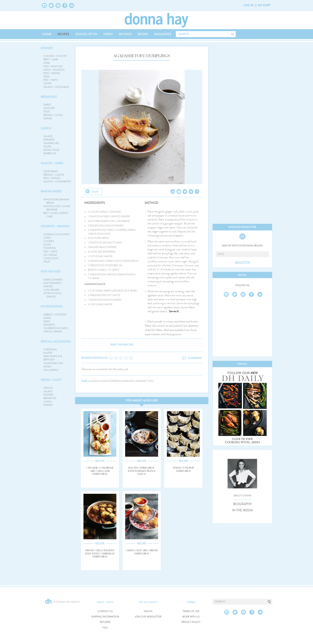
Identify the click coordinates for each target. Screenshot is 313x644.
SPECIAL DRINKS (53, 332)
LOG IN (249, 5)
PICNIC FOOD (51, 150)
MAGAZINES (163, 34)
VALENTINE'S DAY (53, 363)
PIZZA (47, 77)
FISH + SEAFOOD (53, 66)
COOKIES (49, 241)
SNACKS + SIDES (52, 163)
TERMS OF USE (191, 611)
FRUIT (47, 262)
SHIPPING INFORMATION (105, 617)
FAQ (105, 628)
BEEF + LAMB (51, 59)
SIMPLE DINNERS (53, 280)
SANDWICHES (51, 143)
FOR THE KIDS (51, 272)
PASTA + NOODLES (54, 70)
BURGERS (49, 140)
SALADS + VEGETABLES (56, 87)
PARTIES (48, 286)
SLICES (47, 245)
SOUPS (48, 83)
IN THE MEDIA (242, 510)
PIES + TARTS (51, 80)
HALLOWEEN (51, 370)
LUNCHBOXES (52, 290)
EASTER (48, 353)
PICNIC (48, 367)
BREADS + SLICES (53, 115)
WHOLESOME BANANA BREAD (56, 201)
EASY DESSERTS (52, 283)
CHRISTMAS (50, 350)
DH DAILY (125, 34)
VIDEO (108, 34)
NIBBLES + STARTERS (55, 315)
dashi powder (110, 381)
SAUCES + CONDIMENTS (57, 182)
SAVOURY (49, 108)
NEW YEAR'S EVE (53, 356)
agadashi (95, 381)
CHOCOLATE (51, 258)
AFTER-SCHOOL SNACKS (53, 295)
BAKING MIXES (51, 191)
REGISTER (242, 263)
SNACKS (48, 388)
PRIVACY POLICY (191, 622)
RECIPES (63, 34)
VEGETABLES (51, 171)
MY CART (264, 5)
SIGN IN (148, 611)
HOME (47, 34)
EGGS (47, 112)
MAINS (47, 318)
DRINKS (48, 119)
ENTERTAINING (52, 306)
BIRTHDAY (49, 360)
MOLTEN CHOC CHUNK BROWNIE (57, 208)
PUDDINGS (50, 248)
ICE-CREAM (50, 255)
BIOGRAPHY (242, 504)
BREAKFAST (49, 97)
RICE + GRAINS (52, 73)
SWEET (47, 105)
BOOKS (143, 34)
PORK (47, 63)
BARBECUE (50, 153)
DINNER (47, 48)
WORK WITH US (191, 617)
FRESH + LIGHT (51, 380)
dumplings (127, 381)
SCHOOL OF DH (86, 34)
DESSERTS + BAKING (55, 226)
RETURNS (105, 622)
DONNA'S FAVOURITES (56, 234)
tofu (151, 381)
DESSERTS (49, 325)
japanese (141, 381)
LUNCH (46, 128)
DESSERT (49, 395)
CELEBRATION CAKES (56, 328)
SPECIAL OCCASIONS (56, 342)
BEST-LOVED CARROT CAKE (56, 215)
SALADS (48, 136)
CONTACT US (105, 611)
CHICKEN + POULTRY (55, 56)
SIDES (47, 321)
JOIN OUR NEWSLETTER (148, 617)
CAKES (47, 238)
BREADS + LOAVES (54, 175)
